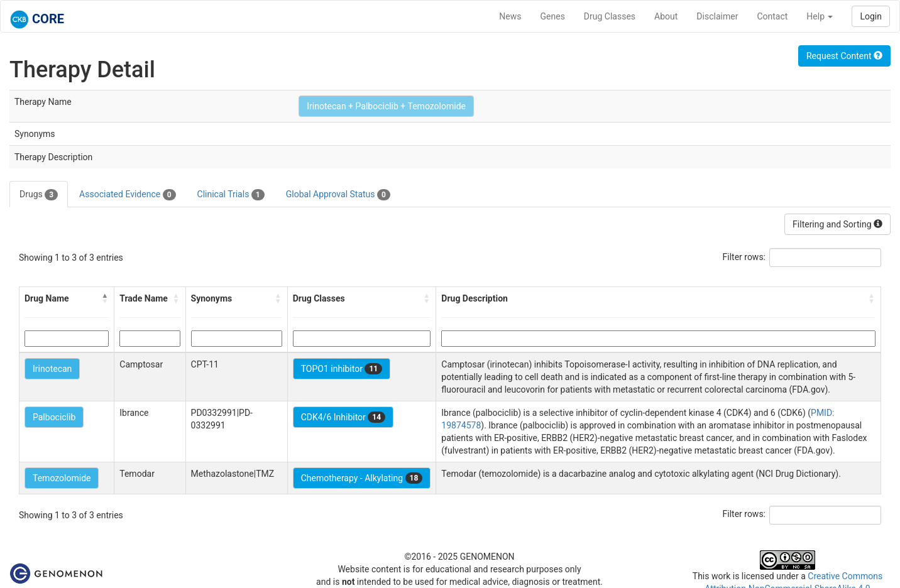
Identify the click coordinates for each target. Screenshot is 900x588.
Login (871, 16)
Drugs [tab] (39, 195)
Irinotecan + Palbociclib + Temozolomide (386, 106)
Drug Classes (610, 16)
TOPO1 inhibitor (342, 369)
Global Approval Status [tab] (338, 195)
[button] (105, 298)
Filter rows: (744, 257)
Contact (772, 16)
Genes (553, 16)
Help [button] (820, 16)
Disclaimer (717, 16)
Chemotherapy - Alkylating (362, 478)
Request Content (844, 56)
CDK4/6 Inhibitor (343, 417)
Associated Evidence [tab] (127, 195)
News (510, 16)
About (666, 16)
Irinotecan (52, 369)
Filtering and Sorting (837, 224)
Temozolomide (62, 478)
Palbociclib (54, 417)
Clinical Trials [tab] (231, 195)
